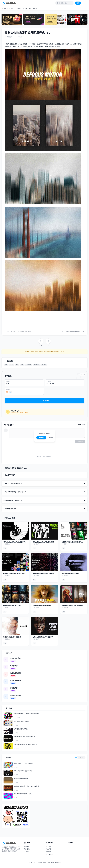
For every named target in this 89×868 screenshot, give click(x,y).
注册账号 (50, 437)
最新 (80, 425)
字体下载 (27, 846)
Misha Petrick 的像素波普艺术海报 (24, 737)
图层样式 (19, 8)
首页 (4, 8)
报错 (83, 374)
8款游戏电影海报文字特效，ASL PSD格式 (26, 786)
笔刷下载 (27, 849)
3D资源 (26, 852)
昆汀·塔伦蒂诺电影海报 (21, 729)
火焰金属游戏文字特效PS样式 (23, 771)
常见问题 (49, 849)
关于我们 (49, 846)
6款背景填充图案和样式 (21, 778)
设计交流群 (49, 854)
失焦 (12, 365)
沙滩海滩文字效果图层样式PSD (75, 331)
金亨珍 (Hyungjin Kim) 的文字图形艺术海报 (27, 714)
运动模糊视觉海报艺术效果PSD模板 (73, 605)
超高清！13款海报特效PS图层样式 (21, 331)
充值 (10, 392)
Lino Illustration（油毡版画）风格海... (25, 744)
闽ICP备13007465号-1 (55, 862)
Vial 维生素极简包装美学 (21, 721)
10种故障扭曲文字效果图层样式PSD (43, 542)
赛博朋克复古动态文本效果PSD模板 (43, 574)
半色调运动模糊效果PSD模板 (71, 574)
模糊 (22, 365)
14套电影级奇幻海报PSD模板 (12, 605)
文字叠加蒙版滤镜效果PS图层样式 (43, 637)
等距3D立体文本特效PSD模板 (23, 794)
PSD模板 (44, 365)
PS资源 (11, 8)
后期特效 (29, 365)
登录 (78, 3)
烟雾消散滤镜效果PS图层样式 (12, 637)
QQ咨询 (61, 352)
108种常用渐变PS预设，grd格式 (24, 763)
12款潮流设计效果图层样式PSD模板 (14, 574)
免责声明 (49, 852)
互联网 (20, 37)
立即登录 (41, 437)
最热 (84, 425)
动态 (17, 365)
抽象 (6, 365)
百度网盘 (45, 400)
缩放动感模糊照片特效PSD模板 (42, 605)
